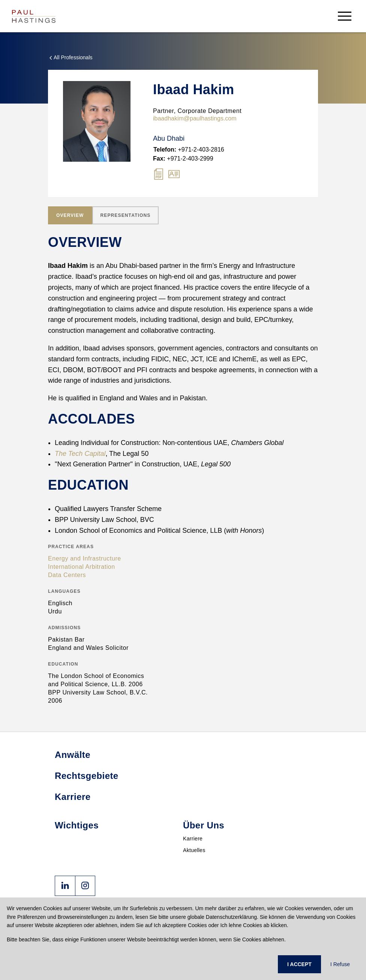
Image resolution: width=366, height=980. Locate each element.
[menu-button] (345, 16)
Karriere (193, 839)
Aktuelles (194, 850)
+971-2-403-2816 (189, 150)
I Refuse (340, 964)
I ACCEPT (299, 964)
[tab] (70, 215)
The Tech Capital (80, 454)
